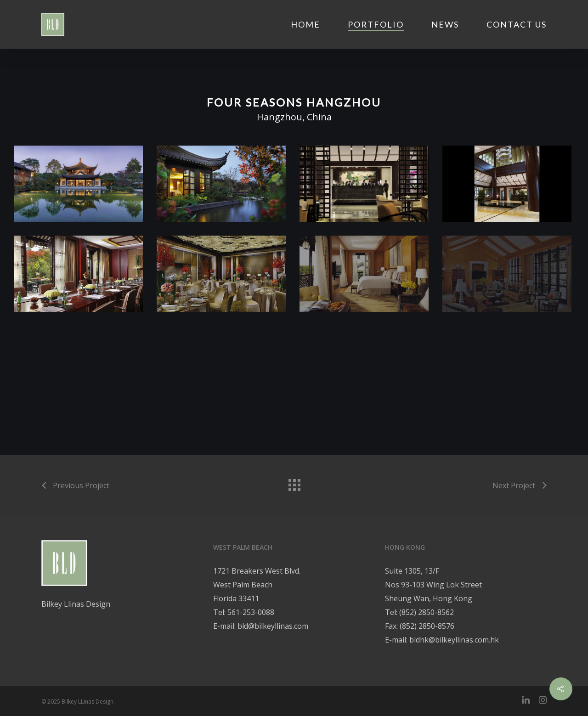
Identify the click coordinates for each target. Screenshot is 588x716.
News (445, 24)
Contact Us (517, 24)
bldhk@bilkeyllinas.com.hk (454, 640)
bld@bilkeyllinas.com (273, 626)
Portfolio (376, 24)
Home (305, 24)
